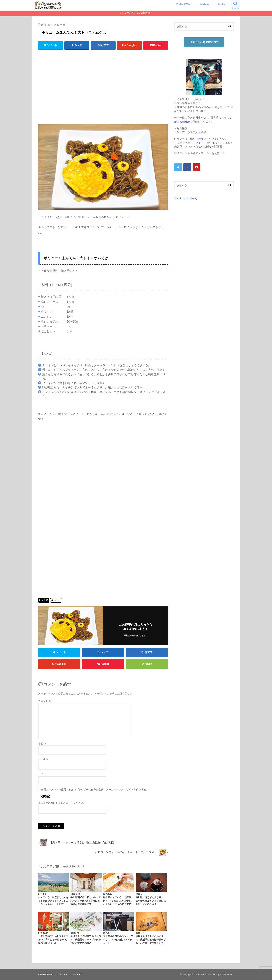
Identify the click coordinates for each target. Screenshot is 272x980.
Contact (222, 4)
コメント (45, 701)
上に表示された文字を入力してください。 (62, 803)
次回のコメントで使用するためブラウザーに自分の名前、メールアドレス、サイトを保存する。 (95, 790)
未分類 (45, 600)
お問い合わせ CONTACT (204, 42)
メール (43, 759)
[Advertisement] (103, 88)
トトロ (57, 600)
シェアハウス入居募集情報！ (137, 13)
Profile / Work (184, 4)
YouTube (204, 4)
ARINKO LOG (205, 974)
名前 (42, 743)
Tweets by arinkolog (186, 198)
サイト (42, 774)
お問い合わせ (206, 139)
